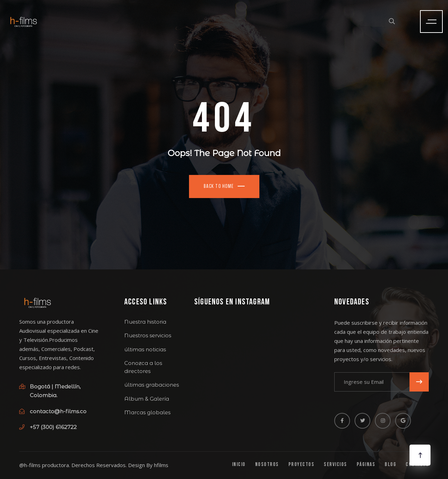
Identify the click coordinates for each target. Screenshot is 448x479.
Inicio (239, 465)
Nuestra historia (145, 322)
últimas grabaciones (152, 385)
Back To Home (219, 187)
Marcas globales (147, 412)
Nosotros (267, 465)
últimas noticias (145, 349)
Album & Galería (147, 399)
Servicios (335, 465)
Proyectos (302, 465)
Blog (390, 465)
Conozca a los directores (143, 367)
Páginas (366, 465)
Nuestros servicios (148, 335)
